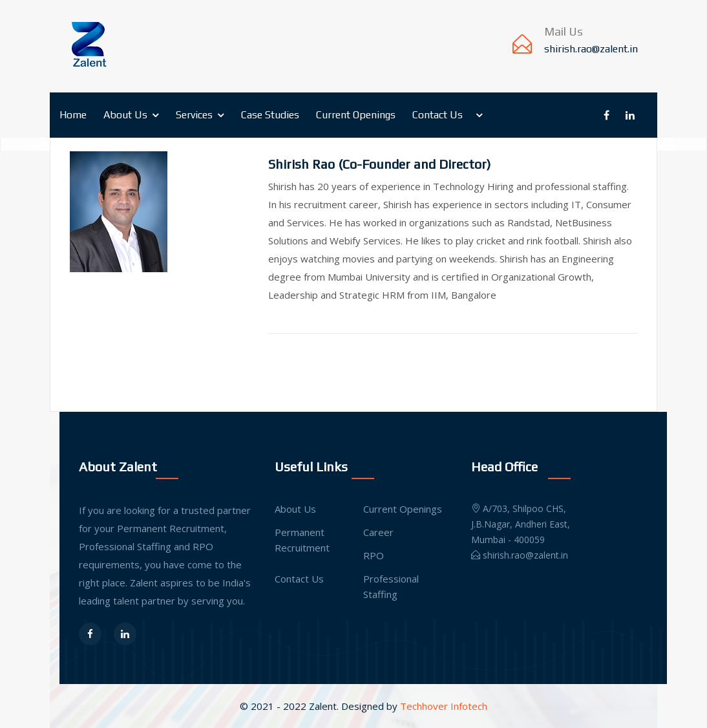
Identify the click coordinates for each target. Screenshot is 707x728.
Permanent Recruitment (302, 540)
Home (73, 115)
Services (194, 115)
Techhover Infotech (444, 706)
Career (378, 532)
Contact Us (438, 115)
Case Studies (270, 115)
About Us (125, 115)
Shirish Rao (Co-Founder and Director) (379, 164)
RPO (374, 555)
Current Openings (356, 115)
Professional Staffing (391, 586)
